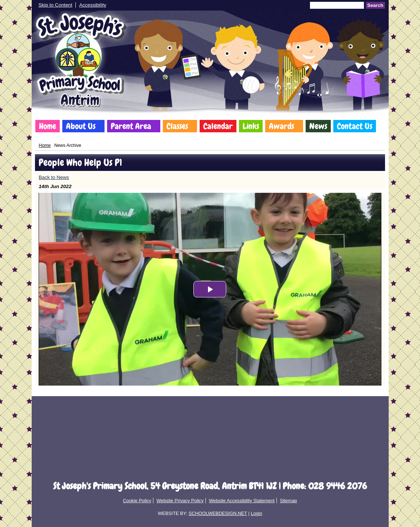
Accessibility (93, 5)
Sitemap (288, 501)
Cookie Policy (137, 501)
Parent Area (131, 126)
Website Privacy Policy (180, 501)
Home (48, 126)
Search (375, 5)
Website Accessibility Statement (242, 501)
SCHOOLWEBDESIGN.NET (218, 513)
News (318, 126)
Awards (281, 126)
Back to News (54, 177)
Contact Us (355, 126)
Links (251, 126)
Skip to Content (56, 5)
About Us (81, 126)
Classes (177, 126)
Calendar (218, 126)
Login (256, 513)
